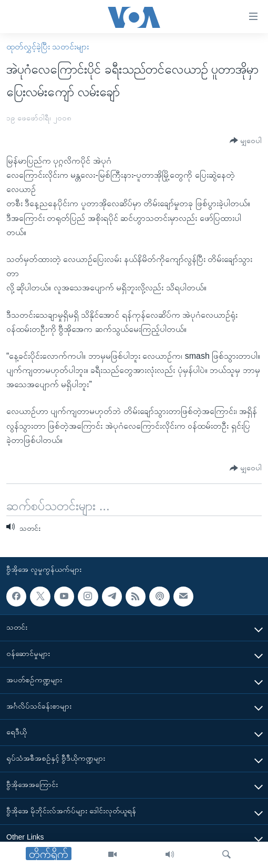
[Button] (246, 141)
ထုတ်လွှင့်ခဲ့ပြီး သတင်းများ (48, 47)
